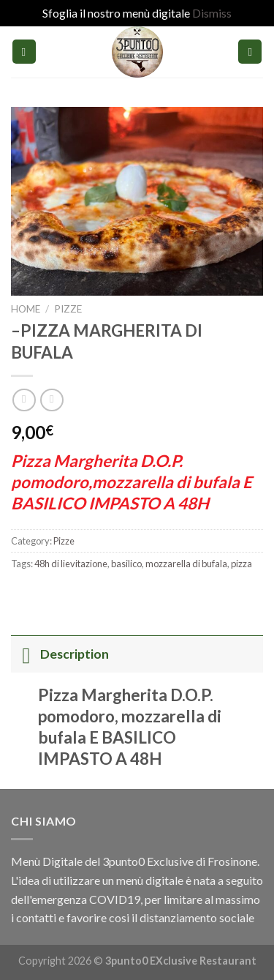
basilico (126, 564)
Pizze (68, 309)
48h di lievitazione (71, 564)
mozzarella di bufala (186, 564)
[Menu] (24, 52)
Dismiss (212, 13)
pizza (241, 564)
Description (60, 654)
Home (26, 309)
